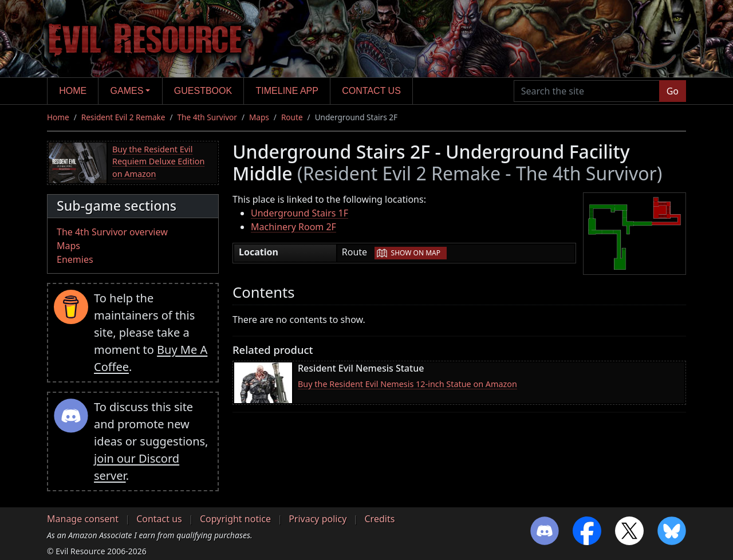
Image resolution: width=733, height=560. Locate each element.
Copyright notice (235, 519)
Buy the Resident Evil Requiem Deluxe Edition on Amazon (158, 161)
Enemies (75, 259)
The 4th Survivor (207, 117)
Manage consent (83, 519)
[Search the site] (587, 91)
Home (73, 91)
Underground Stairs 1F (299, 213)
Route (292, 117)
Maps (259, 117)
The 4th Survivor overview (112, 232)
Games (127, 91)
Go (673, 91)
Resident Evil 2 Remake (123, 117)
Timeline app (287, 91)
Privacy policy (318, 519)
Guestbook (203, 91)
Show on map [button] (416, 253)
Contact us (371, 91)
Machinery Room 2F (293, 227)
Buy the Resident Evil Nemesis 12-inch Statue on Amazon (407, 384)
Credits (379, 519)
